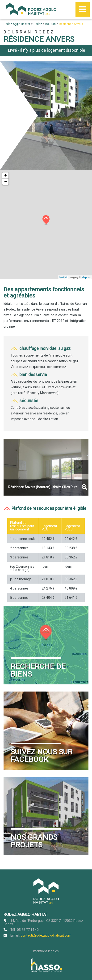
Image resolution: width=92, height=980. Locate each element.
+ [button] (6, 176)
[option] (46, 467)
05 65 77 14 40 (28, 930)
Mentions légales (46, 951)
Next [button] (81, 467)
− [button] (6, 182)
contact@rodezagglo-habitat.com (46, 935)
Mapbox (86, 277)
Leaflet (63, 277)
